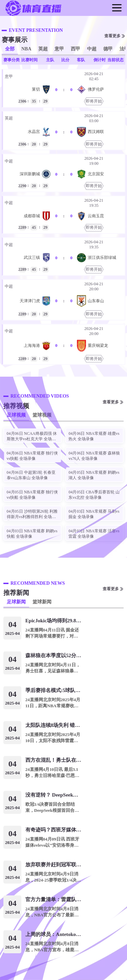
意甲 (59, 49)
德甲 (108, 49)
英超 (43, 49)
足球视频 (16, 415)
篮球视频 (42, 415)
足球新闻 (16, 602)
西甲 (76, 49)
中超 (92, 49)
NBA (26, 49)
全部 (10, 49)
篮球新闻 (42, 602)
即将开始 (94, 101)
